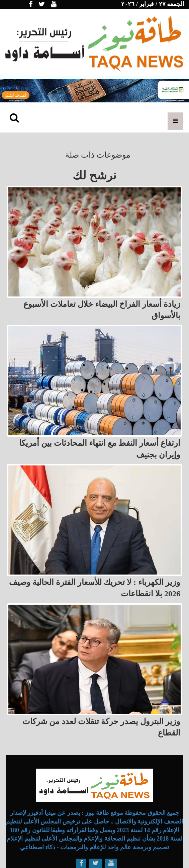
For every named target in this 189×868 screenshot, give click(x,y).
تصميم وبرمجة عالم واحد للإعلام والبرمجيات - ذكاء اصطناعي (95, 847)
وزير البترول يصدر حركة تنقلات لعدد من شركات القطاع (101, 727)
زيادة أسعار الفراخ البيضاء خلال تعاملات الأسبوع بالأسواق (102, 310)
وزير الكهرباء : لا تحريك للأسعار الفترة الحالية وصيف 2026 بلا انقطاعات (95, 588)
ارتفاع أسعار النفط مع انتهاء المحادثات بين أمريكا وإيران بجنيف (100, 449)
